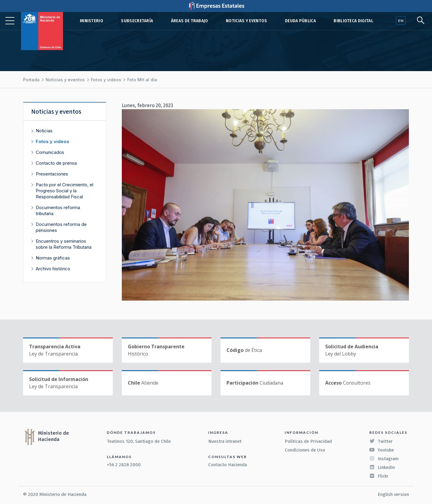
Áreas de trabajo (190, 21)
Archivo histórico (53, 269)
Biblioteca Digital (353, 21)
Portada (31, 80)
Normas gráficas (53, 258)
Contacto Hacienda (228, 465)
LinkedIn (382, 467)
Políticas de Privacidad (308, 441)
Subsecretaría (137, 21)
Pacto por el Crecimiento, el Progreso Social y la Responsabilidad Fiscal (64, 191)
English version (393, 494)
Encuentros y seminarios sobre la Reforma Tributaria (64, 244)
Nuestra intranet (225, 441)
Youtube (382, 450)
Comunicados (50, 152)
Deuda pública (300, 21)
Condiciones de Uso (305, 450)
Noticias (44, 131)
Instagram (384, 459)
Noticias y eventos (247, 21)
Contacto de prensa (56, 163)
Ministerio (91, 21)
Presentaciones (52, 174)
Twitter (381, 441)
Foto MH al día (142, 80)
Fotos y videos (106, 80)
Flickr (379, 476)
